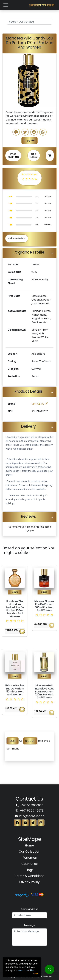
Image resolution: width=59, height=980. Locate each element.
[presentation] (30, 955)
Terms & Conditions (29, 876)
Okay (36, 974)
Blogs (29, 870)
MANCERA (39, 404)
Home (29, 845)
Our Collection (29, 852)
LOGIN (12, 741)
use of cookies (26, 970)
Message (30, 925)
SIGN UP (30, 741)
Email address (29, 909)
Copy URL (30, 140)
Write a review (17, 238)
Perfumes (30, 858)
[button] (7, 80)
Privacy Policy (29, 882)
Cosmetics (29, 864)
